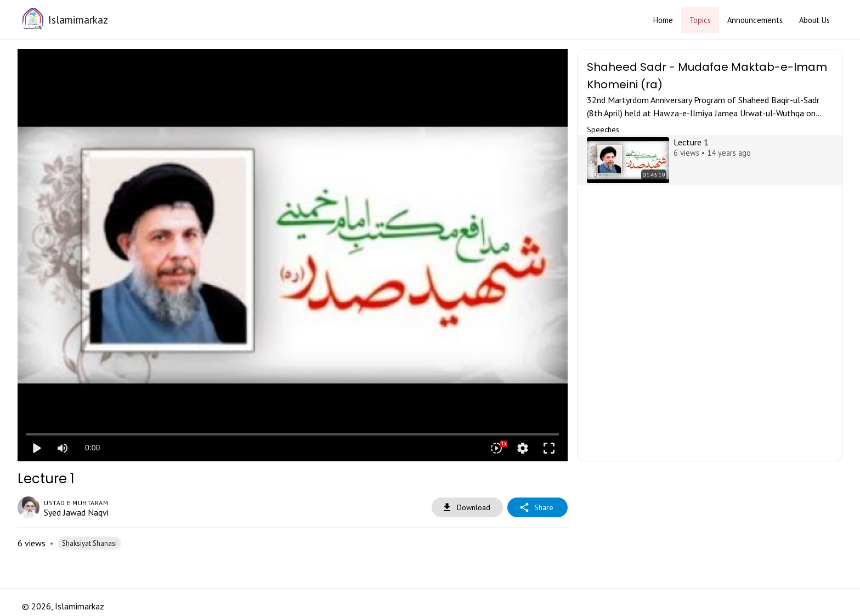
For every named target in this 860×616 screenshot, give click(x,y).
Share (537, 508)
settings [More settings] (523, 448)
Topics (700, 20)
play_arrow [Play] (36, 448)
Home (663, 20)
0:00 (92, 448)
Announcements (755, 20)
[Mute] (63, 448)
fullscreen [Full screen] (549, 448)
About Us (814, 20)
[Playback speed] (496, 448)
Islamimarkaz (78, 19)
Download (467, 508)
